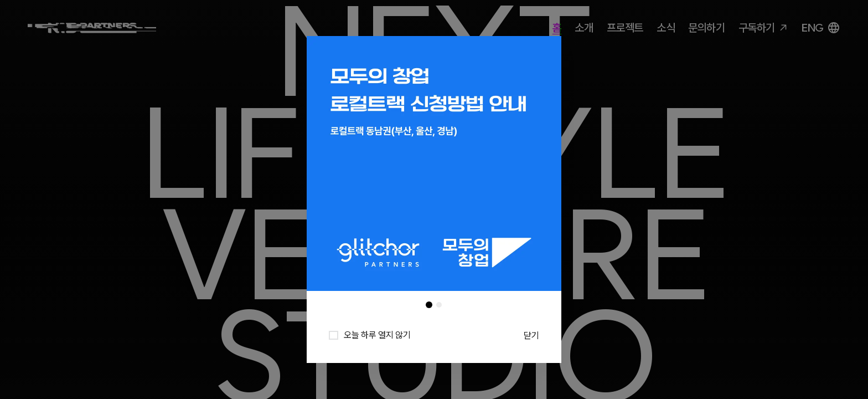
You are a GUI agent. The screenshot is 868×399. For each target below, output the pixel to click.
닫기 (531, 336)
